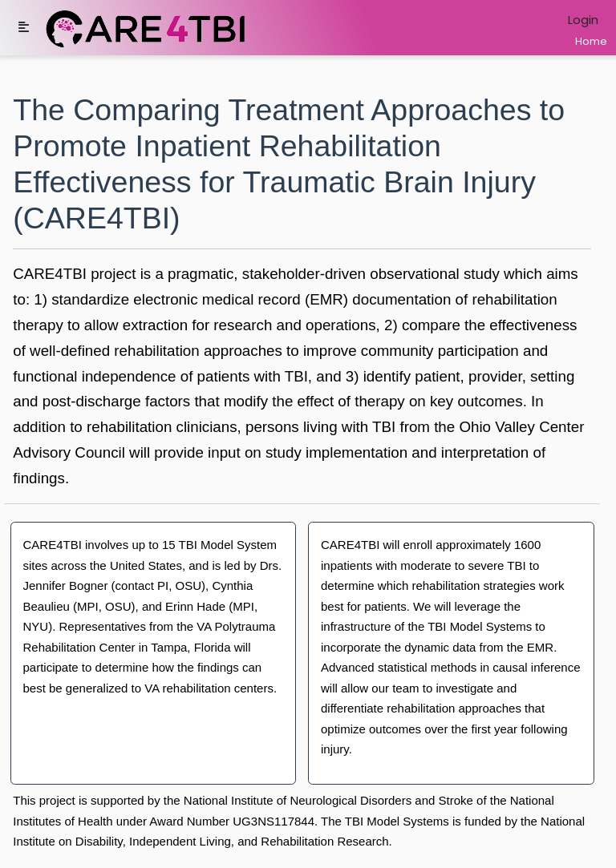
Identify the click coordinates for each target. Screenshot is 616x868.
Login (583, 20)
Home (591, 41)
